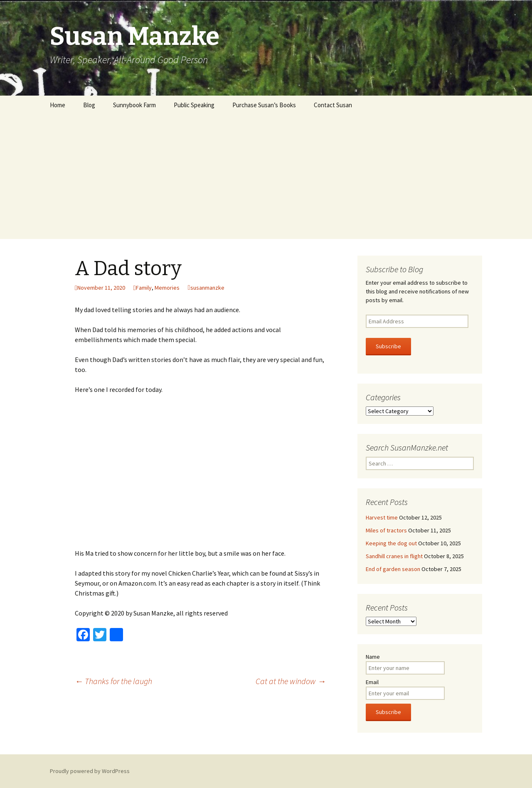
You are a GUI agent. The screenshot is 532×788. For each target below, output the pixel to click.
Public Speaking (194, 105)
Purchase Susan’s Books (264, 105)
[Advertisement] (266, 177)
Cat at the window (291, 681)
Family (144, 288)
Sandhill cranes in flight (394, 556)
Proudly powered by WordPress (90, 771)
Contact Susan (333, 105)
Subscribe (388, 346)
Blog (89, 105)
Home (58, 105)
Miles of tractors (386, 530)
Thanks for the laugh (113, 681)
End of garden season (393, 569)
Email (372, 682)
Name (373, 657)
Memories (167, 288)
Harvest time (382, 517)
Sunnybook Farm (134, 105)
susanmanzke (207, 288)
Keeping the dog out (391, 543)
